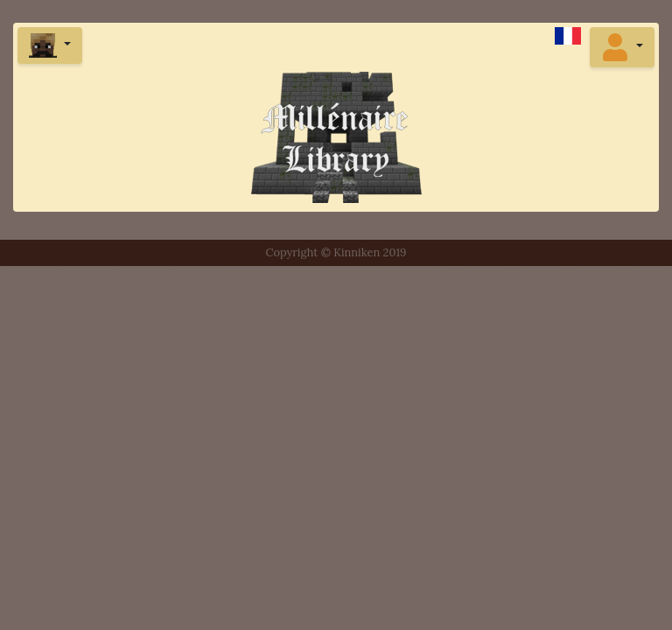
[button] (622, 47)
